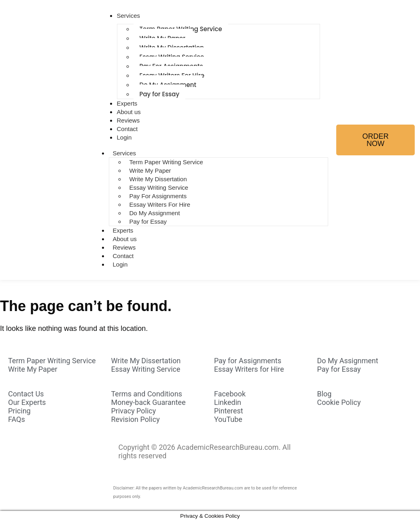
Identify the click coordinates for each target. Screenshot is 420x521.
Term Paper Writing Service (166, 162)
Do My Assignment (155, 213)
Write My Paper (150, 170)
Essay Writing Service (159, 187)
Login (124, 137)
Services (129, 16)
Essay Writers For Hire (160, 204)
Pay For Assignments (158, 196)
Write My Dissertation (158, 179)
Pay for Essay (160, 94)
